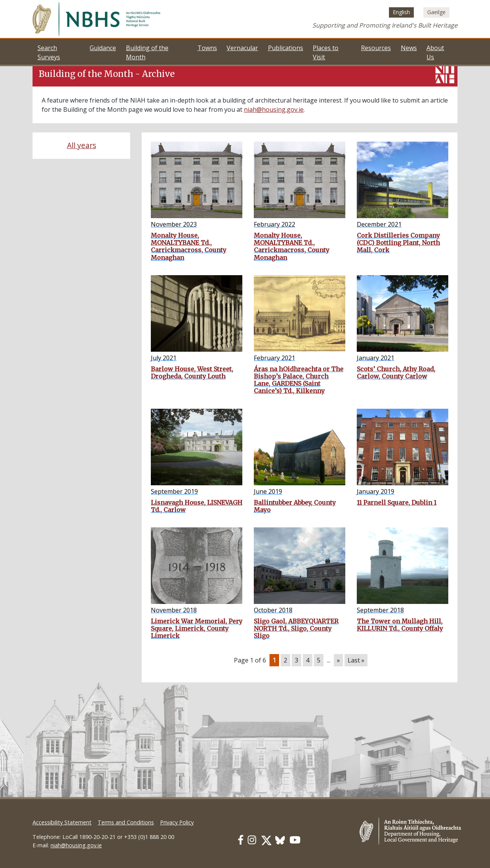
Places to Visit (326, 52)
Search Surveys (49, 52)
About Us (435, 52)
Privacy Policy (177, 822)
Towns (207, 48)
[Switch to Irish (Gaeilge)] (436, 12)
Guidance (103, 48)
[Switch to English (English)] (401, 12)
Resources (376, 48)
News (409, 48)
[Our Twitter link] (266, 840)
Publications (286, 48)
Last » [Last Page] (356, 660)
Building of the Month (147, 52)
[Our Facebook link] (241, 840)
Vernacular (242, 48)
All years (82, 145)
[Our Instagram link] (252, 840)
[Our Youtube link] (295, 840)
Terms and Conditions (126, 822)
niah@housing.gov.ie (274, 109)
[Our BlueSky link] (280, 840)
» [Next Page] (338, 660)
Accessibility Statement (62, 822)
